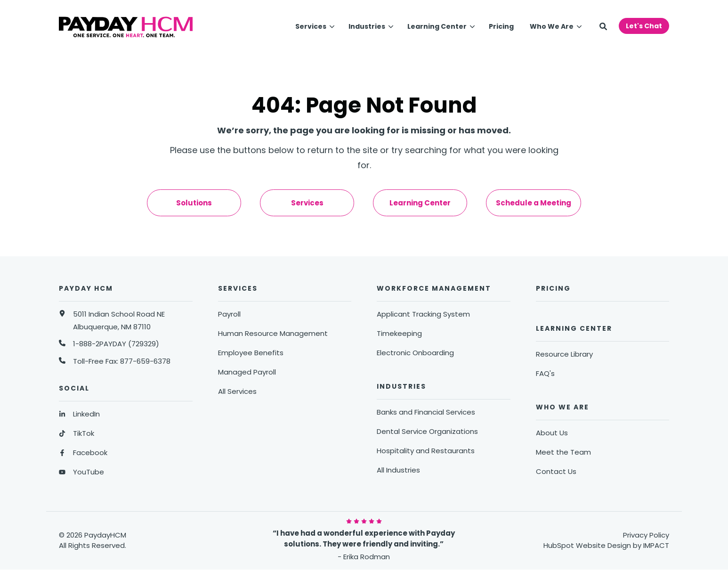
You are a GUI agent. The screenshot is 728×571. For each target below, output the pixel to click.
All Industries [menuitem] (398, 470)
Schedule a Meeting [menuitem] (534, 203)
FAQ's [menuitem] (545, 373)
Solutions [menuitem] (194, 203)
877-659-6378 (145, 361)
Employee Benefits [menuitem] (251, 353)
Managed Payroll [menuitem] (247, 372)
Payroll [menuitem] (229, 314)
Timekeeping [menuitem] (399, 333)
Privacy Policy (646, 535)
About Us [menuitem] (552, 433)
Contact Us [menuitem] (556, 471)
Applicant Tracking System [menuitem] (423, 314)
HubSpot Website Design (587, 545)
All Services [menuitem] (237, 391)
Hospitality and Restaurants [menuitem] (426, 451)
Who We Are (552, 26)
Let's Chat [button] (644, 26)
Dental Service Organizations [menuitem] (427, 431)
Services (311, 26)
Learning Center (437, 26)
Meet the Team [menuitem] (563, 452)
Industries (367, 26)
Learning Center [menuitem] (420, 203)
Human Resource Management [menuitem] (273, 333)
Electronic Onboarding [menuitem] (415, 353)
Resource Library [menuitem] (564, 354)
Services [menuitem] (307, 203)
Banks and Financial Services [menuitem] (426, 412)
